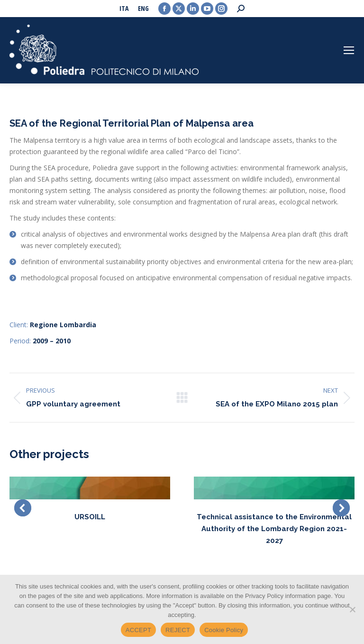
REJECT (178, 630)
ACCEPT (138, 630)
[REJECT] (352, 609)
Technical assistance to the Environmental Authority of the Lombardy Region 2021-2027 (274, 529)
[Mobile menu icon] (349, 50)
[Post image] (90, 488)
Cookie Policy (224, 630)
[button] (23, 508)
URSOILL (90, 517)
